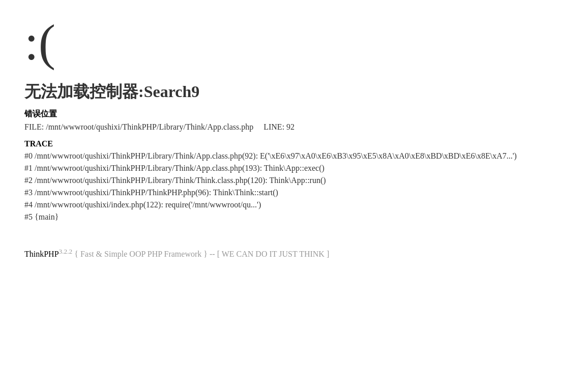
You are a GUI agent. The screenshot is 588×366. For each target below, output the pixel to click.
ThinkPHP (42, 254)
